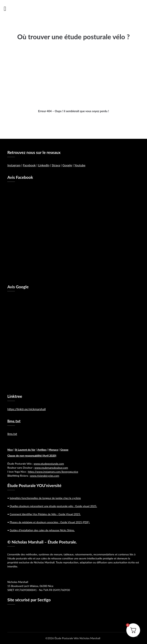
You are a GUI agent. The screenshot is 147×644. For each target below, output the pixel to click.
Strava (56, 165)
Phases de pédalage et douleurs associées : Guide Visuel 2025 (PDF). (50, 522)
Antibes (42, 450)
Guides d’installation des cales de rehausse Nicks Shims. (42, 530)
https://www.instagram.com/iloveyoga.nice (53, 472)
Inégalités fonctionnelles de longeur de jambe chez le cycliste (45, 498)
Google (67, 165)
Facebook (29, 165)
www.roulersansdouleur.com (51, 468)
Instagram (14, 165)
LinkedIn (44, 165)
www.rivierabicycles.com (45, 476)
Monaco (53, 450)
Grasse (64, 450)
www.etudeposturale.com (49, 464)
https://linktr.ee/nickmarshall (26, 409)
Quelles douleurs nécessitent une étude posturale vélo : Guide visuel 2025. (53, 506)
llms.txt (12, 434)
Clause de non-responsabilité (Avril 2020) (32, 456)
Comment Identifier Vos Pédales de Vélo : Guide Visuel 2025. (45, 514)
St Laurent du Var (25, 450)
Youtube (80, 165)
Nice (10, 450)
